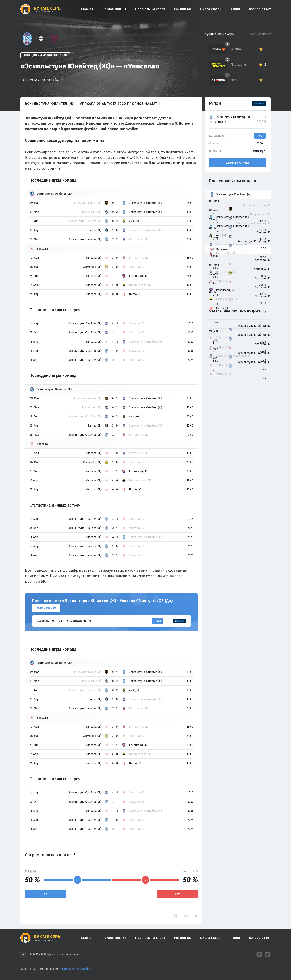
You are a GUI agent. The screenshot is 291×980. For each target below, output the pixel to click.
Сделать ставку (238, 163)
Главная (87, 9)
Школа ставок (211, 9)
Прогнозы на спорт (150, 9)
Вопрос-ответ (260, 9)
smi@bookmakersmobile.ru (77, 969)
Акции (235, 9)
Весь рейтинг (260, 34)
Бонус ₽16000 (46, 608)
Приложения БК (114, 9)
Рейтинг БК (182, 9)
